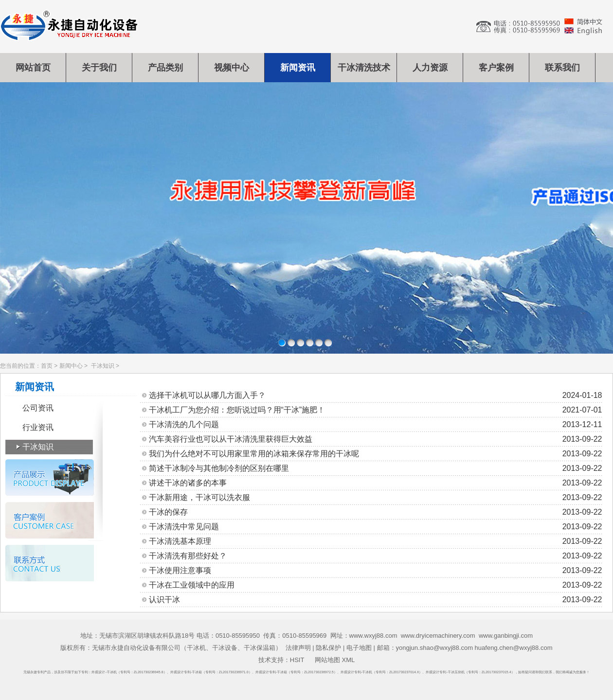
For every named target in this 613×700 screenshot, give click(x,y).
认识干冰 (376, 600)
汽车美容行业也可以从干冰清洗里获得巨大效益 (376, 439)
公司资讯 (38, 408)
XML (348, 660)
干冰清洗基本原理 (376, 541)
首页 (47, 366)
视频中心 (232, 68)
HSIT (297, 660)
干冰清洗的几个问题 (376, 425)
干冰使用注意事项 (376, 571)
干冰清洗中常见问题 (376, 527)
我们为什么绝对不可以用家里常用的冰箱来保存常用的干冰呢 (376, 454)
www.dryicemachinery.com (438, 636)
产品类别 (165, 68)
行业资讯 (38, 427)
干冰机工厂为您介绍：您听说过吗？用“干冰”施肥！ (376, 410)
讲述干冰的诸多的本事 (376, 483)
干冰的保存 (376, 512)
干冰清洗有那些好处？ (376, 556)
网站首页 (33, 68)
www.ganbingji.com (506, 636)
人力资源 (430, 68)
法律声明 (298, 648)
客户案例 (496, 68)
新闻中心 (71, 366)
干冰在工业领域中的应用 (376, 585)
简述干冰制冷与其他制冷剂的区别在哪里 (376, 468)
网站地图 (327, 660)
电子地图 (359, 648)
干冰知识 (103, 366)
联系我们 (562, 68)
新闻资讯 (298, 68)
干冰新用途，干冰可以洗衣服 (376, 498)
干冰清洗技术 (364, 68)
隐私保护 (328, 648)
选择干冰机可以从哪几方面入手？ (376, 395)
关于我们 (99, 68)
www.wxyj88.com (373, 636)
